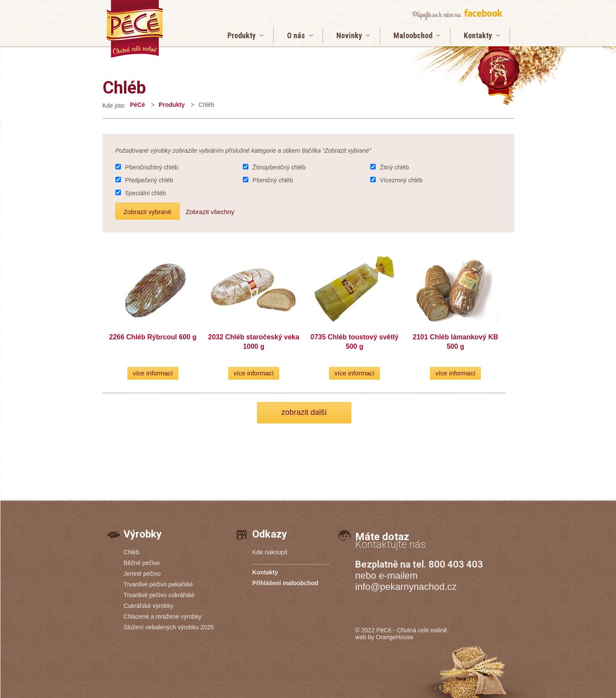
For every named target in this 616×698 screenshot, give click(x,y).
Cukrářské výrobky (148, 606)
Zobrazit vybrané (148, 212)
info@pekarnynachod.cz (406, 587)
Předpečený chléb (149, 180)
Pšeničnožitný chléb (152, 167)
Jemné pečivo (142, 574)
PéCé (137, 105)
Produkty (242, 35)
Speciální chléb (146, 193)
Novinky (349, 35)
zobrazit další (304, 412)
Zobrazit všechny (210, 212)
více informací (152, 373)
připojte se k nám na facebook (457, 14)
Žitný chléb (395, 167)
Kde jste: (114, 106)
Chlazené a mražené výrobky (162, 616)
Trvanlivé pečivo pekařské (158, 584)
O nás (296, 35)
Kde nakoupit (270, 552)
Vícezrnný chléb (402, 180)
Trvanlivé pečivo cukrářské (159, 595)
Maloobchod (413, 35)
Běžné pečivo (142, 563)
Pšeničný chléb (273, 180)
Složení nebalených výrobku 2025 (169, 627)
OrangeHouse (394, 637)
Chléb (124, 88)
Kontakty (478, 35)
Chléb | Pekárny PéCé (135, 29)
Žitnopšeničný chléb (279, 167)
